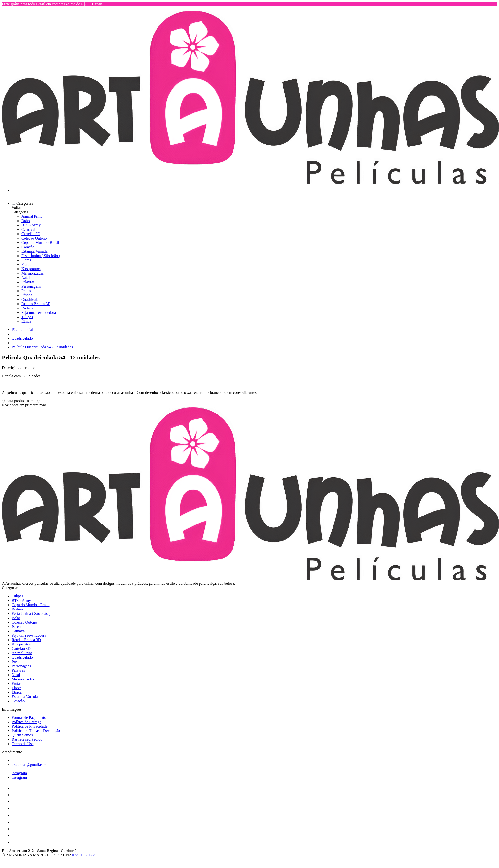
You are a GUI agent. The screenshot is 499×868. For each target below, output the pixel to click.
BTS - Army (31, 225)
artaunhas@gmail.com (29, 765)
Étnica (26, 321)
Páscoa (27, 295)
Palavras (28, 282)
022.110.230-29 (84, 855)
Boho (26, 221)
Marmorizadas (33, 273)
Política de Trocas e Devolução (36, 731)
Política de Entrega (26, 722)
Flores (26, 260)
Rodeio (27, 308)
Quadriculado (32, 299)
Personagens (31, 286)
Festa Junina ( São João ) (41, 256)
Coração (28, 247)
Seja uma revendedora (39, 313)
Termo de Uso (23, 744)
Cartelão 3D (31, 234)
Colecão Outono (34, 238)
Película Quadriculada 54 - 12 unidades (42, 347)
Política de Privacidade (30, 726)
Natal (26, 278)
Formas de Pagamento (29, 718)
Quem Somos (22, 735)
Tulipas (27, 317)
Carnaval (28, 229)
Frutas (26, 264)
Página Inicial (22, 330)
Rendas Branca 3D (36, 304)
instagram (19, 773)
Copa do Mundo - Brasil (40, 243)
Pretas (26, 291)
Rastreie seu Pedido (27, 739)
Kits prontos (31, 269)
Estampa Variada (34, 251)
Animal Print (31, 216)
